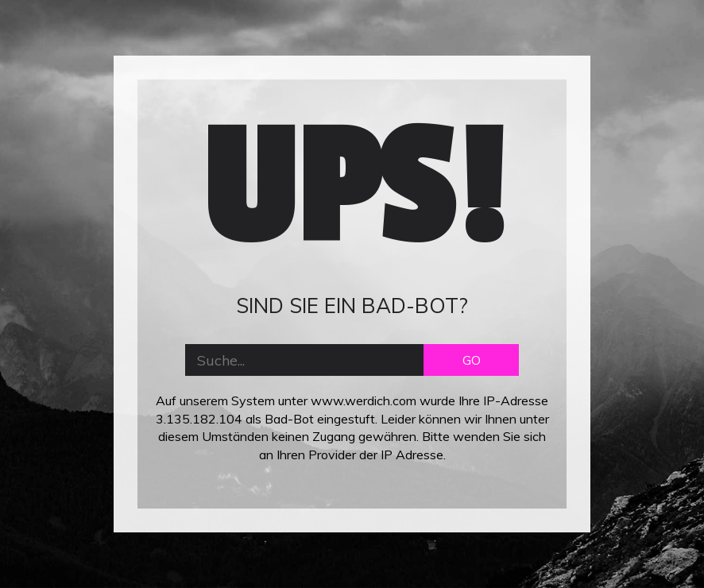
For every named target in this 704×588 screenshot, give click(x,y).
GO (472, 360)
